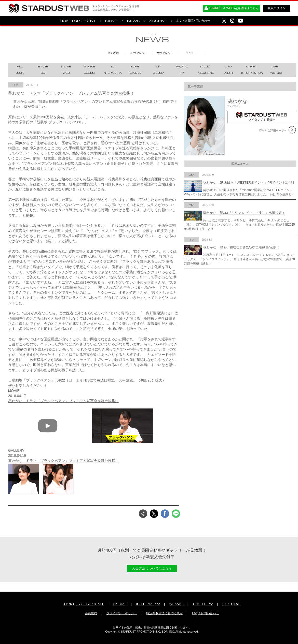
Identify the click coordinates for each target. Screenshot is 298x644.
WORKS (89, 67)
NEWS (134, 21)
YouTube (276, 73)
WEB (66, 73)
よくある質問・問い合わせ (193, 21)
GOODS (89, 73)
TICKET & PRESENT (84, 604)
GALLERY (203, 604)
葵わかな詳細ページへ (273, 130)
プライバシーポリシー (122, 613)
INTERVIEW (148, 604)
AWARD (182, 67)
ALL (20, 67)
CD (43, 73)
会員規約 (91, 613)
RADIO (205, 67)
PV (182, 73)
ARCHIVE (158, 21)
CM (159, 67)
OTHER (251, 67)
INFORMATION (252, 73)
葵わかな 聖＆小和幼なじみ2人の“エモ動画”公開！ (241, 247)
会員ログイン (277, 8)
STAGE (43, 67)
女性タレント (165, 53)
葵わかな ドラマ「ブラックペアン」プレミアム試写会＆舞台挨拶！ (63, 401)
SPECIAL (232, 604)
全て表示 (113, 53)
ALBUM (159, 73)
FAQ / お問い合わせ (206, 613)
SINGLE (136, 73)
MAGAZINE (205, 73)
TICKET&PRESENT (78, 21)
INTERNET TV (112, 73)
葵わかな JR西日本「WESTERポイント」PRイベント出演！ (249, 182)
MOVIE (112, 21)
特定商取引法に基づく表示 (165, 613)
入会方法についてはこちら (152, 568)
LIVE (275, 67)
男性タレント (139, 53)
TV (112, 67)
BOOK (20, 73)
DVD (228, 67)
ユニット (191, 53)
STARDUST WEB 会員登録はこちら (234, 8)
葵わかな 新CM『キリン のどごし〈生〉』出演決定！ (244, 213)
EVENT (136, 67)
